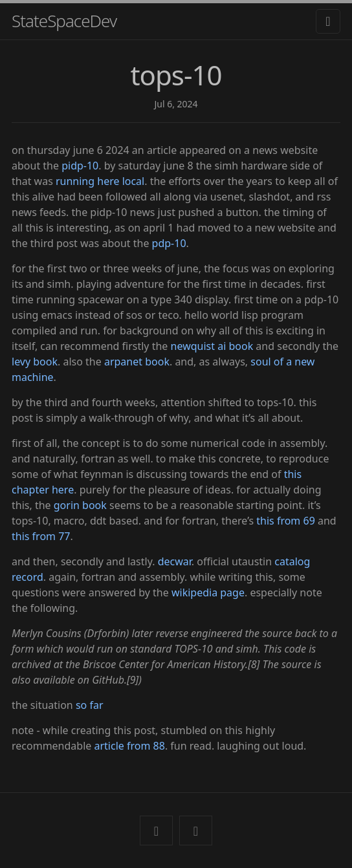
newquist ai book (212, 346)
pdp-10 (169, 243)
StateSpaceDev (64, 21)
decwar (175, 561)
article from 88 (129, 746)
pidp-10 (80, 166)
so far (90, 705)
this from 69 (286, 521)
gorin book (80, 505)
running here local (100, 181)
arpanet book (137, 362)
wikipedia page (208, 592)
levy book (35, 362)
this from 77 (41, 536)
